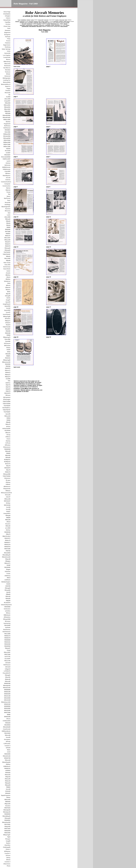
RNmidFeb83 (7, 118)
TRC (9, 381)
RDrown (8, 395)
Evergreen (7, 35)
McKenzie (7, 165)
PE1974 (8, 325)
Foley (9, 39)
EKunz (8, 719)
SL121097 (7, 659)
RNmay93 (7, 250)
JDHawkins (7, 617)
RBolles (8, 279)
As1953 (8, 97)
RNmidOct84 (7, 756)
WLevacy (8, 621)
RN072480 (7, 549)
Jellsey (8, 858)
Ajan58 (8, 592)
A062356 (8, 586)
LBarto (8, 277)
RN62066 (8, 229)
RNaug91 (8, 675)
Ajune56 (8, 414)
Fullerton (8, 43)
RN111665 (7, 259)
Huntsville (7, 53)
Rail (9, 194)
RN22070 (8, 368)
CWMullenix (7, 766)
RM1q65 (8, 458)
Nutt (9, 213)
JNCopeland (7, 397)
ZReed (8, 522)
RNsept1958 (7, 619)
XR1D (9, 352)
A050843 (8, 771)
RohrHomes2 (6, 632)
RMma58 (8, 451)
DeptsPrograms (6, 795)
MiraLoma (7, 64)
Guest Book (7, 269)
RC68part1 (7, 460)
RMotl (9, 578)
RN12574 (8, 242)
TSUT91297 (7, 252)
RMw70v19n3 (6, 536)
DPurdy (8, 742)
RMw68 (8, 261)
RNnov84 (8, 760)
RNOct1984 (7, 140)
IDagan (8, 569)
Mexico (8, 59)
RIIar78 (8, 470)
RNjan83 (8, 777)
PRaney (8, 482)
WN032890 (7, 708)
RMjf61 (8, 356)
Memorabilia (7, 82)
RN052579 (7, 547)
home (19, 20)
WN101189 (7, 696)
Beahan (8, 122)
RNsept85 (7, 590)
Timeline (8, 91)
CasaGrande (7, 729)
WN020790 (7, 758)
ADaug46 (8, 296)
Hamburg (8, 47)
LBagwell (8, 669)
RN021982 (7, 833)
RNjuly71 (8, 321)
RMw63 (8, 256)
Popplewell (7, 124)
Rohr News (39, 26)
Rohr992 (8, 341)
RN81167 (8, 236)
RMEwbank (7, 615)
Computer (7, 184)
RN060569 (7, 449)
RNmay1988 (7, 474)
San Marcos (7, 68)
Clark (9, 28)
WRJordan (7, 346)
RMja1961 (7, 111)
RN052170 (7, 636)
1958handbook (6, 731)
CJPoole (8, 443)
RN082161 (7, 768)
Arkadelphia (7, 14)
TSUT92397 (7, 406)
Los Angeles (7, 55)
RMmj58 (8, 516)
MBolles (8, 275)
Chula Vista (7, 26)
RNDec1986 (7, 144)
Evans (9, 439)
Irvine (9, 51)
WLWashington (6, 582)
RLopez (8, 480)
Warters (8, 290)
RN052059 (7, 831)
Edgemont (7, 33)
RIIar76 (8, 466)
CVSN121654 (7, 721)
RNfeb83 (8, 723)
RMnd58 (8, 354)
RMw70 (8, 534)
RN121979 (7, 393)
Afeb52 (8, 584)
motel (9, 752)
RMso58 (8, 596)
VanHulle (8, 628)
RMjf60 (8, 453)
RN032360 (7, 644)
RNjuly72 (8, 375)
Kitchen (8, 163)
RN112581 (7, 824)
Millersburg (7, 62)
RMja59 (8, 601)
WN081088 (7, 717)
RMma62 (8, 219)
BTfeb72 (8, 323)
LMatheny (7, 576)
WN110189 (7, 700)
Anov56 (8, 509)
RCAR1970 (7, 603)
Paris (9, 200)
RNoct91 (8, 677)
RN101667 (7, 155)
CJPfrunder (7, 744)
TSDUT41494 (7, 327)
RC (9, 95)
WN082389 (7, 683)
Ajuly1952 (7, 306)
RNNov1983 (7, 120)
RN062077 (7, 543)
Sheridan (8, 70)
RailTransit (7, 198)
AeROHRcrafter (25, 26)
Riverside (8, 93)
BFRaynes (7, 851)
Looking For (7, 80)
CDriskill (8, 663)
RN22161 (8, 358)
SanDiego (7, 205)
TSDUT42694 (7, 476)
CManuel (8, 288)
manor (8, 271)
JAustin (8, 273)
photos (8, 426)
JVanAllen (7, 845)
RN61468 (8, 333)
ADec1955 (7, 99)
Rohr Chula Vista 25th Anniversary (7, 265)
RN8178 (8, 391)
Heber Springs (6, 49)
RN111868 (7, 634)
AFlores (8, 856)
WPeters (8, 174)
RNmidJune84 (6, 557)
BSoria (8, 860)
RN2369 (8, 366)
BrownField (7, 20)
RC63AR (8, 791)
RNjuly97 (8, 648)
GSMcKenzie (7, 169)
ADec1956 (7, 217)
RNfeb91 (8, 793)
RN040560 (7, 646)
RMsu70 (8, 424)
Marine (8, 188)
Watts (9, 750)
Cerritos (8, 24)
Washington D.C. (55, 24)
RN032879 (7, 468)
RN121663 (7, 733)
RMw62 (8, 221)
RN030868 (7, 607)
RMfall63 (8, 802)
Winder (8, 74)
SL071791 (7, 657)
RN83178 (8, 472)
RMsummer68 (6, 362)
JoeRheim (7, 580)
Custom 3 (7, 746)
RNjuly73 (8, 377)
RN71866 (8, 232)
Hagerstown (7, 45)
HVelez (8, 348)
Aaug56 (8, 841)
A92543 (8, 149)
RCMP (9, 565)
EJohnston (7, 609)
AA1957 (8, 153)
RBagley (8, 561)
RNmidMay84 (6, 555)
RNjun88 (8, 559)
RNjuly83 (8, 783)
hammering (7, 623)
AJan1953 (7, 171)
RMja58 (8, 594)
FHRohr (8, 484)
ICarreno (8, 209)
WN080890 (7, 706)
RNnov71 (8, 370)
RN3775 (8, 387)
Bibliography (7, 78)
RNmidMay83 (6, 816)
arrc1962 (8, 528)
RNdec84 (8, 781)
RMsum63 (7, 800)
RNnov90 (8, 735)
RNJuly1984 (7, 136)
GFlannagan (7, 399)
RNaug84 (8, 588)
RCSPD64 (7, 431)
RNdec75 (8, 540)
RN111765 (7, 661)
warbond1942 (6, 429)
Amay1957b (7, 514)
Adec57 (8, 497)
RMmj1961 (7, 107)
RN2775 (8, 385)
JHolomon (7, 478)
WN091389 (7, 692)
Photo (9, 866)
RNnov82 (8, 681)
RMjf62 (8, 787)
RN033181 (7, 642)
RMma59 (8, 520)
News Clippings (64, 26)
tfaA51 (8, 298)
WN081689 (7, 694)
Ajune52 (8, 302)
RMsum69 (7, 240)
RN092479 (7, 638)
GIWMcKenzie (6, 167)
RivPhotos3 (7, 665)
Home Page (7, 12)
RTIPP (9, 350)
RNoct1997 (7, 652)
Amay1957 (7, 101)
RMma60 (8, 455)
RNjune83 (7, 804)
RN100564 (7, 725)
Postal (8, 192)
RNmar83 (8, 775)
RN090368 (7, 532)
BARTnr (8, 383)
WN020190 (7, 704)
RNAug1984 (7, 138)
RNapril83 (7, 827)
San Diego (24, 24)
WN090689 (7, 690)
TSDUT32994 (7, 402)
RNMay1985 (7, 142)
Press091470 (7, 673)
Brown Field (41, 20)
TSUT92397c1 (6, 408)
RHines (8, 613)
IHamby (8, 441)
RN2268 (8, 331)
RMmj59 (8, 598)
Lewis (9, 215)
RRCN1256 (7, 505)
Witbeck (8, 491)
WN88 (9, 715)
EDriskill (8, 667)
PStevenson (7, 447)
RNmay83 (7, 818)
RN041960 (7, 754)
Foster (8, 574)
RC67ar (8, 530)
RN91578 (8, 246)
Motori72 (8, 464)
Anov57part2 (7, 314)
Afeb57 (8, 511)
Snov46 (8, 789)
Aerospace (7, 739)
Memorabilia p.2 (6, 84)
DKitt (9, 283)
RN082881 (7, 820)
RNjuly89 (8, 785)
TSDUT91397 (7, 254)
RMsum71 (7, 563)
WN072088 (7, 713)
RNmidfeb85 (7, 727)
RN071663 (7, 829)
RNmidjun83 (7, 812)
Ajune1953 (7, 310)
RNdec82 (8, 679)
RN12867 (8, 329)
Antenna (8, 180)
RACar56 (8, 495)
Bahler (8, 798)
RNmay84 (7, 248)
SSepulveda (7, 489)
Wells (9, 292)
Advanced (7, 76)
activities (8, 611)
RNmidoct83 (7, 688)
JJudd (9, 650)
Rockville (8, 203)
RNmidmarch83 (6, 702)
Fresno (8, 41)
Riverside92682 (6, 157)
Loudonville (7, 57)
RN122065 (7, 625)
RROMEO (8, 130)
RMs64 (8, 225)
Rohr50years (7, 176)
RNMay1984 (7, 134)
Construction (6, 186)
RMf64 (8, 418)
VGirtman (8, 572)
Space (9, 196)
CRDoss (8, 437)
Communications (6, 182)
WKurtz (8, 285)
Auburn (8, 18)
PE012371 (7, 538)
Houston (8, 524)
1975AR (8, 748)
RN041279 (7, 545)
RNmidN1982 (7, 115)
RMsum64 (7, 416)
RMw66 (8, 422)
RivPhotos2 (7, 128)
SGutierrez (7, 281)
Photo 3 (8, 849)
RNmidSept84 (6, 762)
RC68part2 (7, 462)
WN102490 (7, 710)
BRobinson (7, 487)
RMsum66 (7, 499)
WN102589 (7, 698)
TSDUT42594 (7, 404)
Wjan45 (8, 294)
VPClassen (7, 344)
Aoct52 (8, 308)
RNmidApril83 (6, 822)
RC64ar (8, 503)
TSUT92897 (7, 412)
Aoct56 (8, 507)
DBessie (8, 433)
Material (8, 190)
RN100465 (7, 567)
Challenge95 (7, 847)
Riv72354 (8, 151)
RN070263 (7, 808)
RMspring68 (7, 360)
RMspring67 (7, 835)
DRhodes (8, 445)
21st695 (8, 379)
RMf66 (8, 420)
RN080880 (7, 640)
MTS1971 (8, 319)
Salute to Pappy (8, 87)
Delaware (8, 30)
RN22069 (8, 364)
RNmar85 (8, 779)
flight (9, 837)
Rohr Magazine (33, 26)
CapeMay (8, 22)
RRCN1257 (7, 501)
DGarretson (7, 864)
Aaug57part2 (7, 304)
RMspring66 (7, 317)
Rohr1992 (7, 339)
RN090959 (7, 814)
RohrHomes (7, 630)
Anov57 (8, 312)
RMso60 (8, 526)
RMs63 (8, 223)
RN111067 (7, 238)
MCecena (8, 211)
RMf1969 (8, 113)
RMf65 (8, 227)
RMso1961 (7, 109)
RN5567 (8, 234)
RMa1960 (8, 103)
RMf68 (8, 335)
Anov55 (8, 737)
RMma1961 (7, 105)
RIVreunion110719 (6, 493)
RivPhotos (7, 126)
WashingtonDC (6, 207)
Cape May (46, 20)
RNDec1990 (7, 147)
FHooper (8, 839)
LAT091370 (7, 671)
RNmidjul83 (7, 810)
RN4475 (8, 389)
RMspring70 (7, 337)
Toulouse (8, 72)
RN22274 (8, 244)
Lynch (9, 161)
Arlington (8, 16)
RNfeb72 (8, 373)
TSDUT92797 (7, 410)
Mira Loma (50, 23)
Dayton (8, 843)
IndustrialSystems (6, 605)
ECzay (8, 435)
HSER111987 (7, 159)
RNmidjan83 (7, 686)
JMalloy (8, 764)
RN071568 (7, 654)
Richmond (7, 66)
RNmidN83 (7, 553)
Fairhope (8, 37)
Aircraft (8, 178)
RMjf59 (8, 518)
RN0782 (8, 551)
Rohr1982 (7, 132)
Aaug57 (8, 300)
